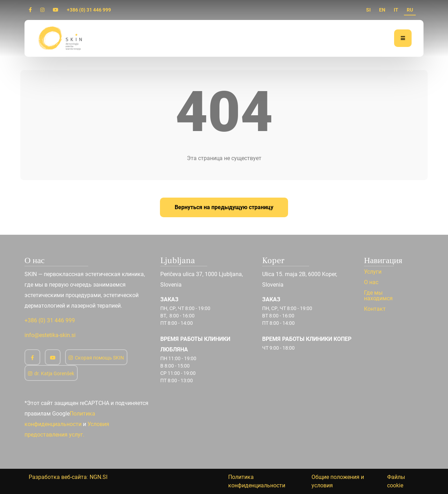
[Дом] (61, 38)
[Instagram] (42, 10)
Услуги (373, 272)
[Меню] (403, 38)
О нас (371, 282)
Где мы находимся (378, 296)
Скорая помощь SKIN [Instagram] (96, 358)
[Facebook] (30, 10)
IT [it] (396, 10)
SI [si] (368, 10)
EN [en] (382, 10)
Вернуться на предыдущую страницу (224, 207)
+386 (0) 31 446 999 (89, 10)
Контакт (375, 309)
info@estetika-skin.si (50, 335)
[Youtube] (56, 10)
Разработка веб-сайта (58, 477)
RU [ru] (410, 10)
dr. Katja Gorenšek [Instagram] (51, 373)
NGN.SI (99, 477)
